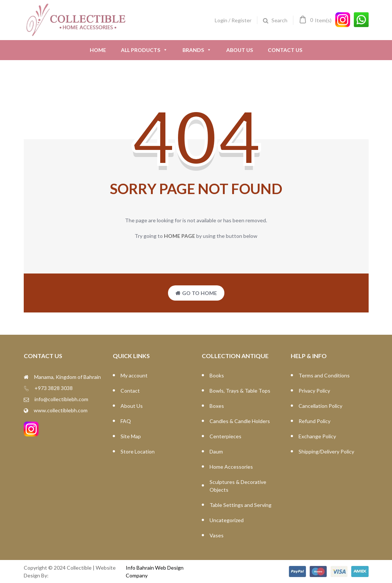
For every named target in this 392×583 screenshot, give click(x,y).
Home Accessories (231, 467)
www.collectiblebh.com (61, 410)
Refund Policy (314, 421)
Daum (216, 451)
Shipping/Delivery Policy (326, 451)
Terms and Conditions (324, 375)
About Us (240, 50)
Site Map (131, 436)
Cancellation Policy (320, 406)
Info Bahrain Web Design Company (155, 571)
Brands (197, 50)
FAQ (126, 421)
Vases (217, 535)
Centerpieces (225, 436)
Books (217, 375)
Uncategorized (227, 520)
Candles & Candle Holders (240, 421)
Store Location (138, 451)
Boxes (217, 406)
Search (279, 20)
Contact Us (285, 50)
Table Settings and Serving (241, 505)
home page (179, 236)
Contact (130, 391)
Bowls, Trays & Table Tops (240, 391)
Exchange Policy (317, 436)
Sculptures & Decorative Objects (238, 486)
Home (98, 50)
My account (134, 375)
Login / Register (233, 20)
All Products (144, 50)
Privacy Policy (314, 391)
